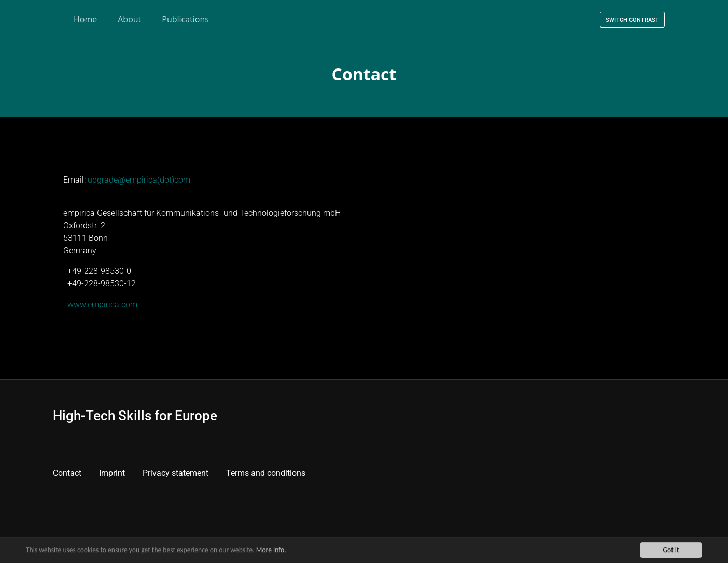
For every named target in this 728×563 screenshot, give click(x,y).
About (129, 19)
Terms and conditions (266, 473)
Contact (67, 473)
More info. (271, 551)
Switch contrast (632, 20)
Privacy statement (176, 473)
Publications (185, 19)
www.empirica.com (102, 304)
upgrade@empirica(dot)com (139, 180)
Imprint (112, 473)
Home (85, 19)
